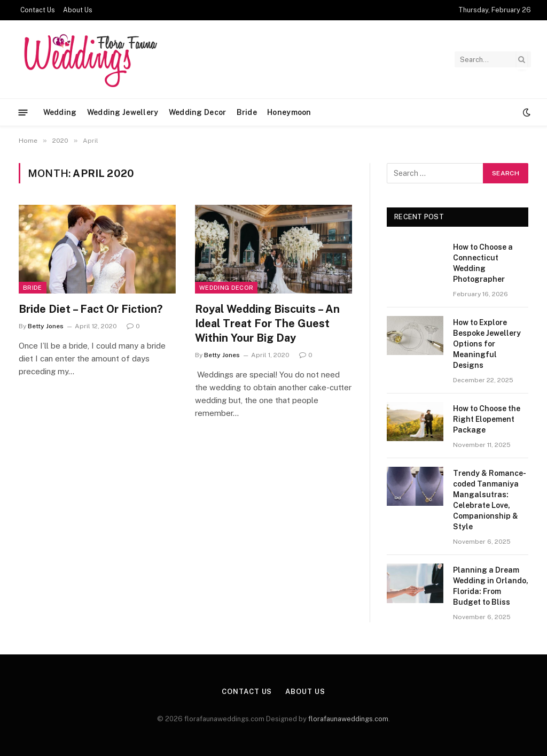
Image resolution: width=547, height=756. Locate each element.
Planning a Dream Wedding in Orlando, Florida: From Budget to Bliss (491, 586)
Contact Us (38, 10)
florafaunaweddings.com (348, 719)
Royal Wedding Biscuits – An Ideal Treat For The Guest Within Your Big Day (267, 323)
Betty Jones (46, 326)
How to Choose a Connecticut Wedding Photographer (483, 263)
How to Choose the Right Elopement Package (487, 419)
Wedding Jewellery (123, 112)
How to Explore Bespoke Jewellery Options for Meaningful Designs (487, 344)
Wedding (60, 112)
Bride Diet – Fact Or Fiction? (91, 309)
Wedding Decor (198, 112)
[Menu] (23, 112)
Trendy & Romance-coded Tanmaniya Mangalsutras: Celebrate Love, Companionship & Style (490, 500)
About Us (78, 10)
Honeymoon (289, 112)
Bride (247, 112)
